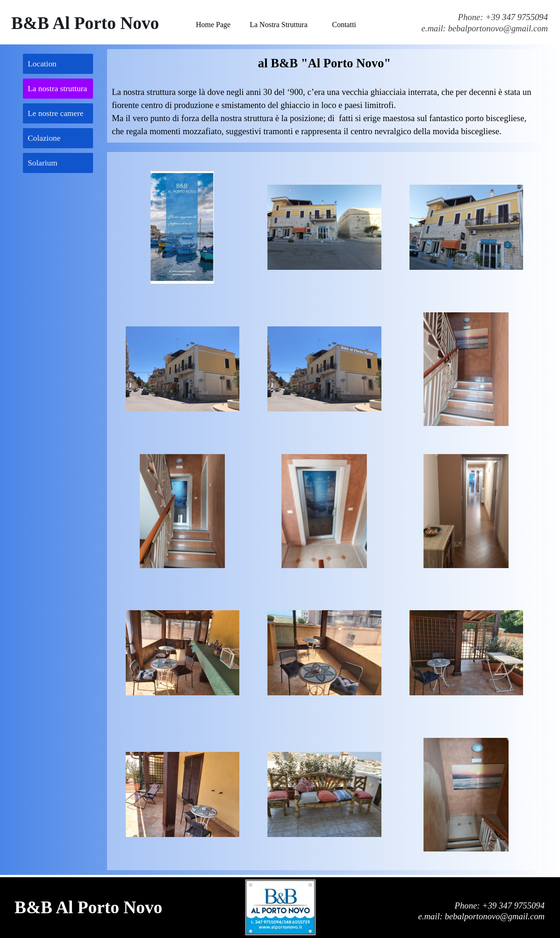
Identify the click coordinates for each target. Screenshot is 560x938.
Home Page (213, 25)
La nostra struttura (57, 89)
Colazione (44, 138)
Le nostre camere (55, 113)
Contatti (344, 25)
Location (42, 64)
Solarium (43, 163)
